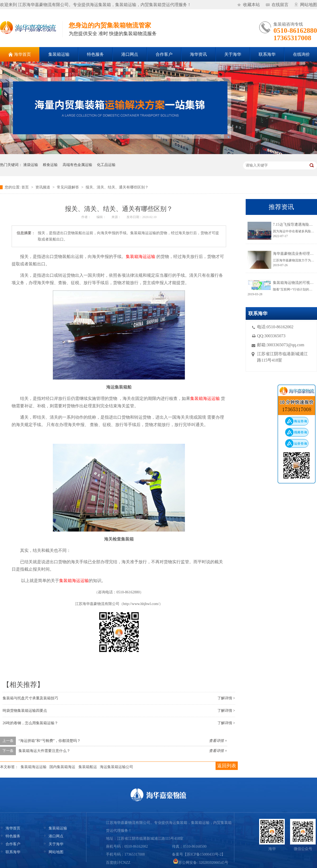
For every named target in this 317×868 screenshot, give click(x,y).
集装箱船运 (88, 767)
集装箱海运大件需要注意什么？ (44, 751)
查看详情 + (218, 741)
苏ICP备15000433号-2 (204, 854)
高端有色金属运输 (77, 165)
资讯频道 (43, 187)
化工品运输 (106, 165)
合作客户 (13, 844)
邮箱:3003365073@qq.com (281, 345)
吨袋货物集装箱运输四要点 (25, 711)
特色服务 (13, 836)
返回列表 (227, 766)
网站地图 (309, 5)
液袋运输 (31, 165)
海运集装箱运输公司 (116, 767)
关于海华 (56, 844)
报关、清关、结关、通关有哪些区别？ (117, 187)
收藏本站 (251, 5)
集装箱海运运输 (34, 767)
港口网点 (56, 836)
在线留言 (280, 5)
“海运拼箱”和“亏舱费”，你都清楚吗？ (50, 741)
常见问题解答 (68, 187)
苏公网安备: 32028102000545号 (201, 863)
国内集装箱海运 (62, 767)
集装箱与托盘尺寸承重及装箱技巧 (30, 698)
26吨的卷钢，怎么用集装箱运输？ (30, 723)
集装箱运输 (58, 828)
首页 (25, 187)
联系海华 (13, 852)
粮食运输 (50, 165)
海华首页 (13, 828)
